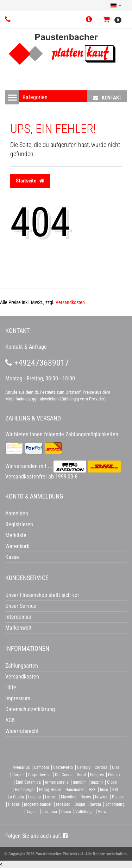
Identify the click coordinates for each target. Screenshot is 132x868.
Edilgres (97, 775)
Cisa (116, 767)
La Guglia (16, 797)
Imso (104, 790)
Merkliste (16, 535)
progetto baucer (38, 804)
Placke (14, 804)
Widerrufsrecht (22, 731)
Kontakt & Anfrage (26, 347)
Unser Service (21, 606)
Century (84, 767)
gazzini (97, 782)
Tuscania (49, 812)
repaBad (63, 804)
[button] (90, 20)
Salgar (80, 804)
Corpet (18, 775)
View (102, 812)
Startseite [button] (30, 181)
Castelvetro (63, 767)
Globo (112, 782)
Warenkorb (17, 546)
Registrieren (19, 524)
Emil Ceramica (28, 782)
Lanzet (51, 797)
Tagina (32, 812)
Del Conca (64, 775)
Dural (81, 775)
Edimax (114, 775)
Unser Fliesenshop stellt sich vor (42, 595)
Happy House (50, 790)
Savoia (95, 804)
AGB (10, 720)
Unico (66, 812)
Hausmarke (75, 790)
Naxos (86, 797)
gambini (80, 782)
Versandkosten (70, 302)
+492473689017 (37, 363)
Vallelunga (84, 812)
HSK (92, 790)
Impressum (18, 698)
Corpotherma (39, 775)
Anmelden (17, 513)
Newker (101, 797)
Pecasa (118, 797)
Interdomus (18, 617)
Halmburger (25, 790)
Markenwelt (18, 628)
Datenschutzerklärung (30, 709)
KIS (115, 790)
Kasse (12, 557)
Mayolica (69, 797)
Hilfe (11, 687)
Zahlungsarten (22, 666)
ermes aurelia (57, 782)
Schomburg (115, 804)
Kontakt (107, 98)
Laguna (34, 797)
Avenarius (21, 767)
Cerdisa (101, 767)
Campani (41, 767)
